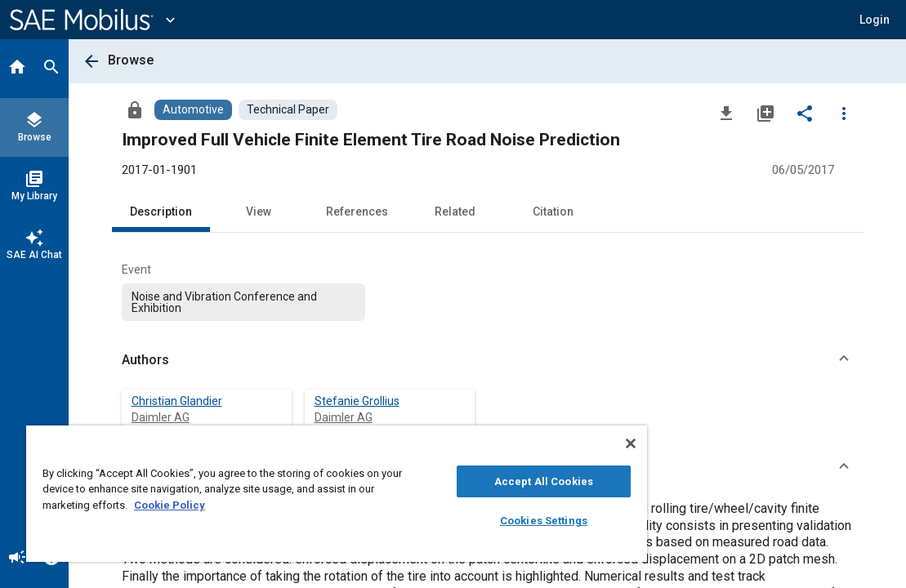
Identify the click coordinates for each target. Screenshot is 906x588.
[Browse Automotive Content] (193, 110)
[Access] (135, 109)
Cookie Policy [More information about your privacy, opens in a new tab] (284, 505)
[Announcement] (17, 559)
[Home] (17, 69)
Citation (553, 212)
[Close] (535, 443)
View (259, 212)
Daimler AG (161, 417)
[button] (875, 20)
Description (161, 212)
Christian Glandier (177, 401)
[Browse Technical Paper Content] (288, 110)
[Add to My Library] (765, 113)
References (357, 212)
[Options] (844, 113)
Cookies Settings (463, 521)
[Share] (805, 113)
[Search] (51, 69)
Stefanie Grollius (357, 401)
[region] (289, 494)
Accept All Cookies (463, 481)
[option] (244, 302)
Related (455, 212)
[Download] (726, 113)
